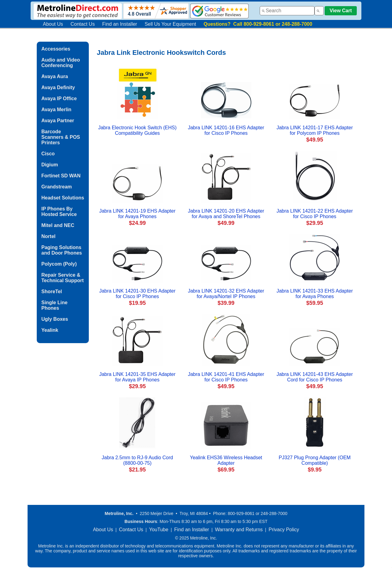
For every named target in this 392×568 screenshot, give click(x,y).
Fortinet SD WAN (61, 176)
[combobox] (287, 11)
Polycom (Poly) (59, 264)
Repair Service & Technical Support (62, 278)
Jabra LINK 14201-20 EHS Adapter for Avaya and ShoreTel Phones (226, 214)
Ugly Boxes (55, 319)
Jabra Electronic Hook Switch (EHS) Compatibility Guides (137, 130)
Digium (50, 165)
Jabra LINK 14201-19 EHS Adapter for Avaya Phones (137, 214)
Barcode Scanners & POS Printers (61, 137)
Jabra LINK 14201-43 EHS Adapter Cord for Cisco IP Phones (315, 377)
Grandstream (57, 187)
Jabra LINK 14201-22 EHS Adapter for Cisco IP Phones (315, 214)
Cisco (48, 154)
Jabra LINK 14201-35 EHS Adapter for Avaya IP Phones (137, 377)
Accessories (56, 49)
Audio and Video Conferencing (61, 63)
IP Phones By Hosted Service (59, 212)
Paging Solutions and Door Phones (62, 250)
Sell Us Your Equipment (170, 24)
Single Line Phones (54, 305)
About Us (53, 24)
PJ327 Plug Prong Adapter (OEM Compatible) (315, 460)
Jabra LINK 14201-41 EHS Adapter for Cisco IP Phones (226, 377)
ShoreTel (52, 292)
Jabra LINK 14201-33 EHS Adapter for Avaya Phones (315, 294)
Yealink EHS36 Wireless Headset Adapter (226, 460)
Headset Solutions (63, 198)
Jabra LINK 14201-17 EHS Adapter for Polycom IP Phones (315, 130)
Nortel (48, 236)
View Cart (341, 11)
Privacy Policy (284, 530)
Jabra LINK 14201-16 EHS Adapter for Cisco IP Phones (226, 130)
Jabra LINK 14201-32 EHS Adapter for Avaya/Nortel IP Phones (226, 294)
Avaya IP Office (59, 98)
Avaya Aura (55, 76)
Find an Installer (120, 24)
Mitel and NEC (58, 225)
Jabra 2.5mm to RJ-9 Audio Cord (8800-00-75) (137, 460)
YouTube (159, 530)
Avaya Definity (58, 87)
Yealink (50, 330)
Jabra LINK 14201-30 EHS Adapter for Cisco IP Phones (137, 294)
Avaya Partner (58, 121)
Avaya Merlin (56, 110)
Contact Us (83, 24)
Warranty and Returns (239, 530)
